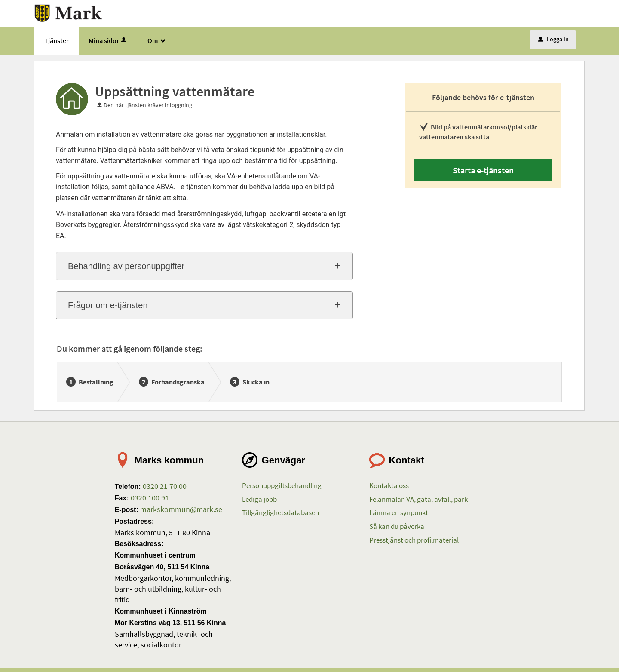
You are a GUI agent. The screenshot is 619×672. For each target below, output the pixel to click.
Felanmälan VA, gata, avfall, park (418, 499)
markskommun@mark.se (180, 509)
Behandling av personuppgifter (126, 266)
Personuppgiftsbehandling (282, 485)
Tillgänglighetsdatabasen (280, 512)
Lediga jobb (259, 499)
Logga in (553, 39)
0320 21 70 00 (164, 486)
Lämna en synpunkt (399, 512)
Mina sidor (108, 40)
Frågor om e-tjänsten (108, 305)
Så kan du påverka (397, 526)
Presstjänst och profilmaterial (414, 540)
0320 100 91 (149, 498)
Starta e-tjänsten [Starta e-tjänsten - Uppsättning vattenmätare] (483, 170)
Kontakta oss (389, 485)
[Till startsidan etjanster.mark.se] (68, 12)
